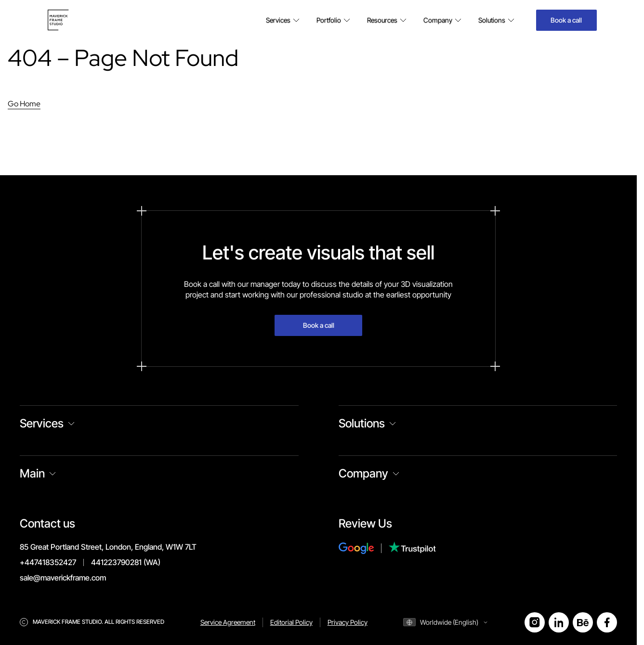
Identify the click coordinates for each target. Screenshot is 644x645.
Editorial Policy (291, 622)
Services (42, 423)
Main (32, 473)
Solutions (362, 423)
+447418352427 (48, 562)
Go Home (24, 104)
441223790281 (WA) (126, 562)
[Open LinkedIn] (559, 622)
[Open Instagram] (535, 622)
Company (363, 473)
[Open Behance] (583, 622)
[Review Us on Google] (364, 548)
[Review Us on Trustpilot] (412, 548)
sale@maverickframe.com (63, 578)
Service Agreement (228, 622)
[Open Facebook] (607, 622)
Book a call (566, 20)
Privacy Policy (348, 622)
